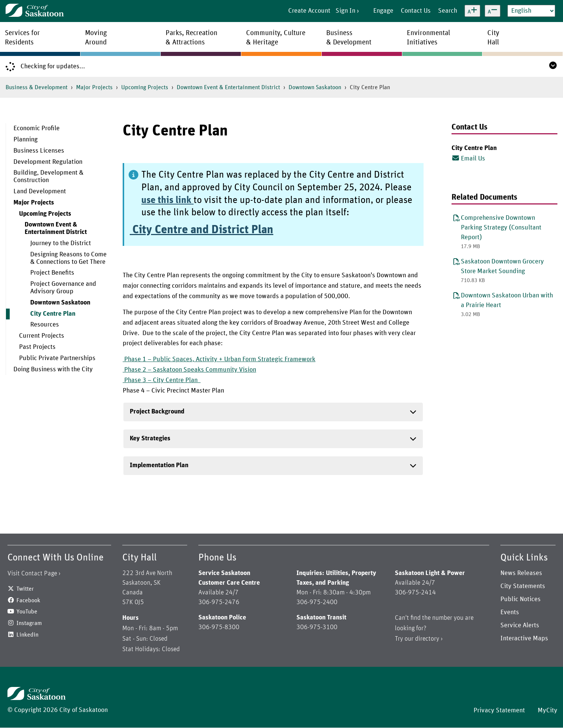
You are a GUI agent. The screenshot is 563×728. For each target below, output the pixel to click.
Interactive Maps (524, 638)
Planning (26, 140)
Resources (45, 325)
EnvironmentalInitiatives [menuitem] (428, 38)
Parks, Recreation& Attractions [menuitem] (191, 38)
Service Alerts (520, 625)
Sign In (345, 11)
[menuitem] (59, 129)
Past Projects (37, 347)
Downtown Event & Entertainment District (228, 87)
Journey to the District (61, 243)
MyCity (548, 710)
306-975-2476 (219, 602)
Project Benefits (52, 273)
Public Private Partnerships (57, 358)
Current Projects (42, 336)
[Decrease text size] (493, 11)
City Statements (523, 586)
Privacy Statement (499, 710)
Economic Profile (37, 128)
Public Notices (520, 599)
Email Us (468, 158)
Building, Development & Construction (48, 176)
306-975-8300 (219, 627)
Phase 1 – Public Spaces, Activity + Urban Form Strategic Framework (219, 359)
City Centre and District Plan (202, 230)
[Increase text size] (472, 11)
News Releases (521, 573)
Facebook (28, 600)
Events (510, 612)
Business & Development (37, 87)
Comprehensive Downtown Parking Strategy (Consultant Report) (501, 228)
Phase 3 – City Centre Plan (162, 380)
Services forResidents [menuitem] (22, 38)
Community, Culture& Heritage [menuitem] (276, 38)
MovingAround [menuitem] (96, 38)
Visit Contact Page (32, 574)
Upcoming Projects (145, 87)
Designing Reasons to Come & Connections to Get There (68, 258)
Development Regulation (48, 162)
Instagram (29, 623)
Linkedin (27, 635)
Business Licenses (39, 151)
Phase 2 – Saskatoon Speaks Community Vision (189, 370)
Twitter (25, 589)
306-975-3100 (317, 627)
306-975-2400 (317, 602)
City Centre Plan (53, 314)
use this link (166, 200)
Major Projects (94, 87)
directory (427, 639)
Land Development (40, 191)
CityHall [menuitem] (493, 38)
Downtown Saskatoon (315, 87)
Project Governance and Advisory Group (63, 288)
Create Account (309, 11)
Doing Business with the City (53, 369)
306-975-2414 (415, 593)
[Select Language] (531, 11)
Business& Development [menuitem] (349, 38)
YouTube (27, 612)
